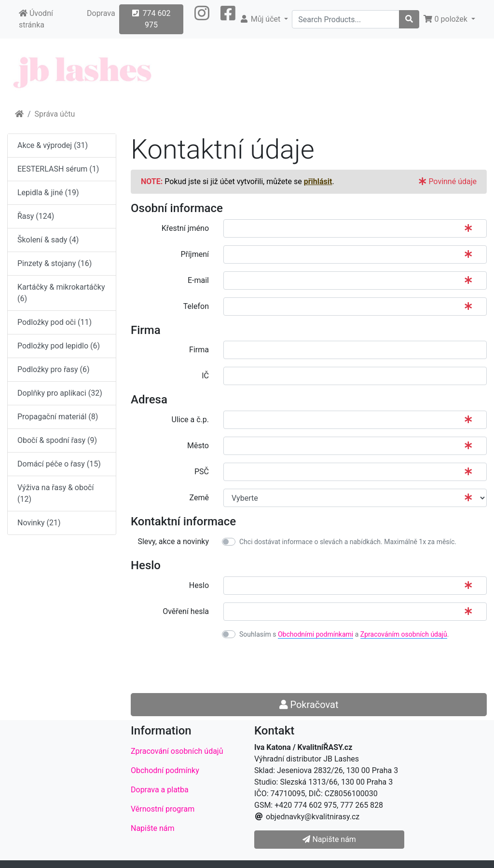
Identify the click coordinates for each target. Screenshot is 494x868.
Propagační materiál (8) (58, 417)
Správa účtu (55, 114)
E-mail (198, 280)
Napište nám (153, 828)
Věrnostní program (163, 809)
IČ (205, 376)
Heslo (199, 585)
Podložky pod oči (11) (55, 322)
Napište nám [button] (329, 839)
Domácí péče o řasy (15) (59, 464)
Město (198, 446)
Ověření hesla (186, 611)
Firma (199, 350)
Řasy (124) (36, 216)
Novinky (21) (39, 523)
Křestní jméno (185, 228)
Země (199, 498)
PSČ (202, 472)
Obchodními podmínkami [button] (316, 634)
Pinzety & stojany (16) (55, 263)
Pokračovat (309, 705)
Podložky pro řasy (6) (54, 369)
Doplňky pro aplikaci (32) (60, 393)
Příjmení (195, 254)
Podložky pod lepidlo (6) (59, 346)
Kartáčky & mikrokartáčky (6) (61, 293)
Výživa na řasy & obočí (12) (55, 493)
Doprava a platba (160, 790)
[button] (202, 19)
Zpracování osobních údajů (177, 751)
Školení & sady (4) (48, 240)
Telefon (196, 306)
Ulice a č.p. (190, 420)
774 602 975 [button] (151, 19)
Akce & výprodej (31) (53, 145)
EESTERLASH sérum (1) (58, 169)
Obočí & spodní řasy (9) (57, 440)
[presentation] (297, 667)
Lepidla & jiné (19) (48, 193)
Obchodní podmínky (165, 770)
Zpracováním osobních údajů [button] (404, 634)
